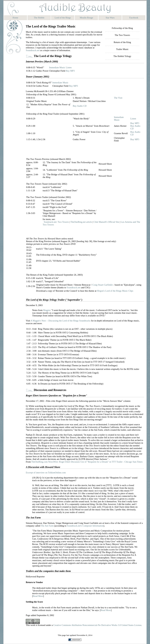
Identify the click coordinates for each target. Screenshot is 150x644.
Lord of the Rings (63, 18)
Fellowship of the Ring (122, 28)
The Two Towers (122, 35)
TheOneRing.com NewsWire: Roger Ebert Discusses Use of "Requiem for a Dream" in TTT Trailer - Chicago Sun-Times (87, 462)
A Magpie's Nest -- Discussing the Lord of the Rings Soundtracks (61, 321)
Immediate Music (57, 67)
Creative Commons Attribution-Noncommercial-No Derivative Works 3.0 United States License (97, 625)
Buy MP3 (70, 71)
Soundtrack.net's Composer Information (85, 526)
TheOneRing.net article (81, 222)
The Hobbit (39, 18)
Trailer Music (122, 49)
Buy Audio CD (80, 106)
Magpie (47, 310)
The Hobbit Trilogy (122, 56)
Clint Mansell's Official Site (106, 222)
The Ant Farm (47, 526)
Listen (69, 67)
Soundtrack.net (33, 50)
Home (15, 18)
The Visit (118, 98)
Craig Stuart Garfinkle (103, 285)
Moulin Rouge (87, 18)
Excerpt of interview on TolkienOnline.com (46, 473)
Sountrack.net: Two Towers (56, 222)
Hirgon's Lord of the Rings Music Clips (115, 291)
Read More (38, 596)
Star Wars (110, 18)
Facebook (134, 18)
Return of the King (122, 42)
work (33, 625)
